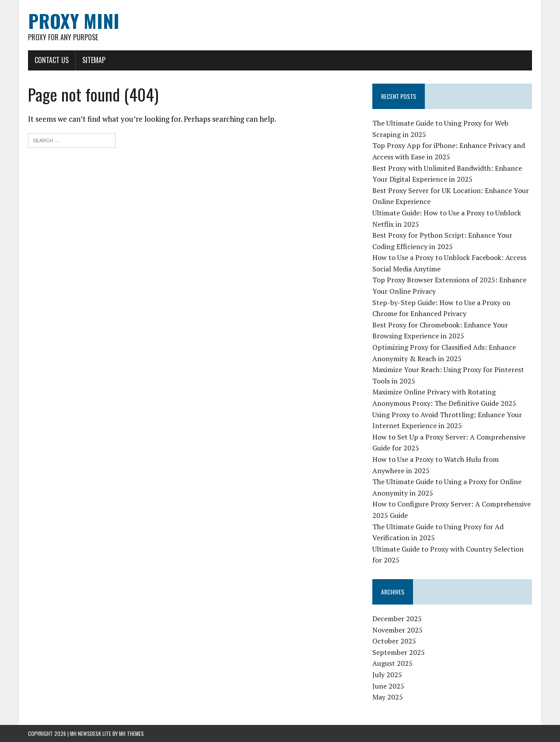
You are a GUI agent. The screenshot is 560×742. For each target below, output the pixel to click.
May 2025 (388, 697)
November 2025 (397, 630)
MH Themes (131, 733)
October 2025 (394, 641)
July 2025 (387, 675)
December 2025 (397, 619)
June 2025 (388, 686)
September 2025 (399, 652)
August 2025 (392, 663)
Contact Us (52, 60)
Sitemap (94, 60)
